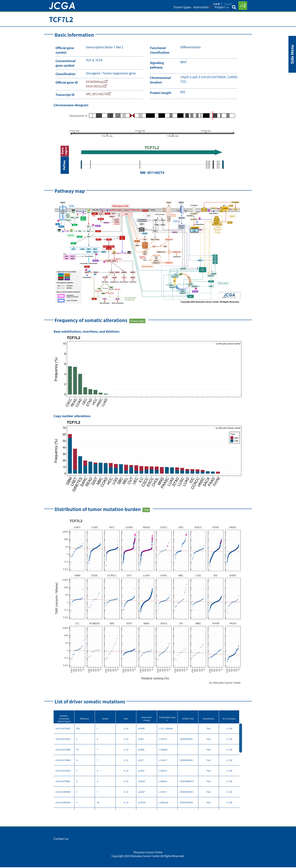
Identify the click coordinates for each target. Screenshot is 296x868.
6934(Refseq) (95, 83)
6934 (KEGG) (95, 88)
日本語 (216, 3)
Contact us (61, 849)
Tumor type (137, 322)
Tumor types (177, 9)
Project (216, 9)
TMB (146, 511)
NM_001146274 (97, 96)
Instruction (196, 9)
